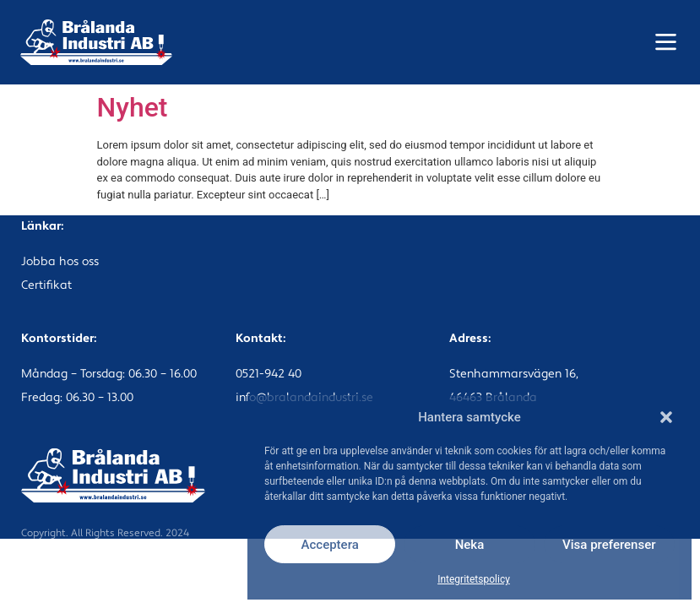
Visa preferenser (609, 545)
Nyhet (133, 107)
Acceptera (330, 545)
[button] (666, 417)
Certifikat (46, 286)
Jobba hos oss (60, 262)
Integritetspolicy (474, 579)
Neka (470, 545)
